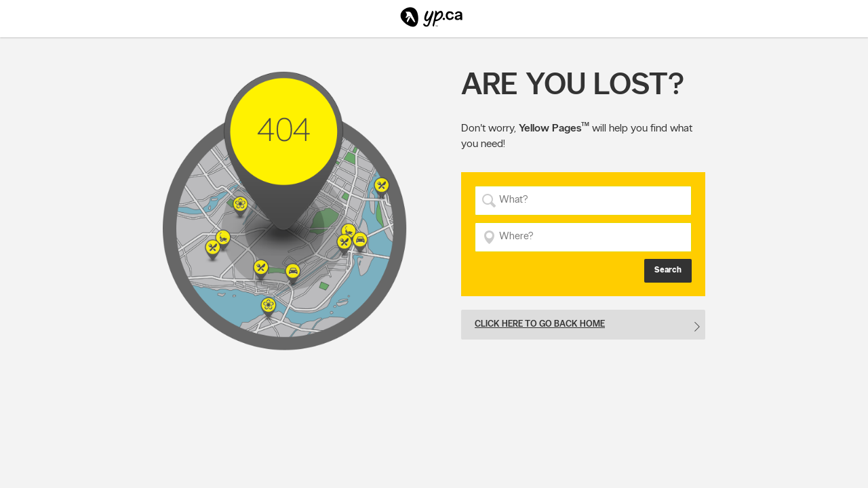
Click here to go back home (540, 324)
